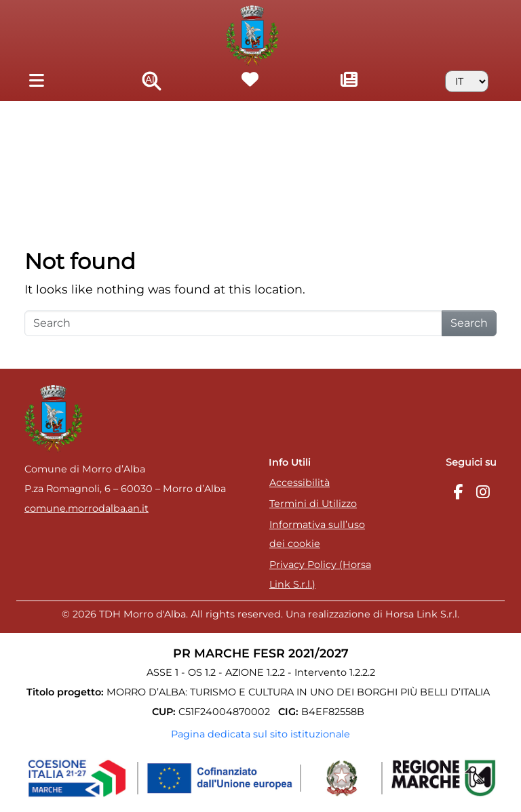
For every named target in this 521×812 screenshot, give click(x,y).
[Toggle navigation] (36, 81)
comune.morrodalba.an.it (86, 508)
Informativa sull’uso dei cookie (317, 534)
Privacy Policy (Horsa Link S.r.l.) (320, 574)
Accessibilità (300, 483)
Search (469, 323)
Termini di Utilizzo (313, 504)
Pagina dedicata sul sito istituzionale (260, 734)
